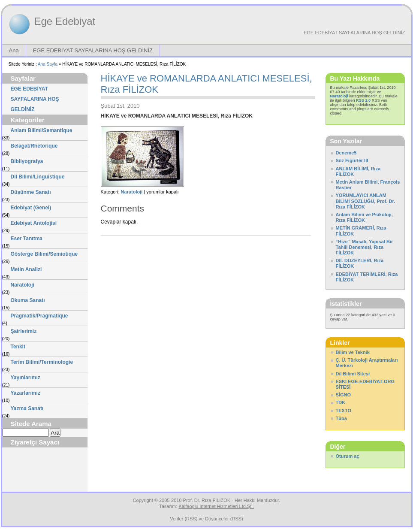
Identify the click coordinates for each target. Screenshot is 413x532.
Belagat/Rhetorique (34, 146)
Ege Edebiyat (65, 21)
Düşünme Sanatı (31, 192)
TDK (341, 402)
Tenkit (18, 347)
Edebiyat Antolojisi (34, 223)
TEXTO (344, 411)
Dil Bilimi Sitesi (353, 374)
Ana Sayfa (48, 64)
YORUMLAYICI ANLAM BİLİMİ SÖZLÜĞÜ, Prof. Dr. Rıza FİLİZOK (366, 201)
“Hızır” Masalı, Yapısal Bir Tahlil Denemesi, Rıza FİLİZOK (365, 247)
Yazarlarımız (26, 393)
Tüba (341, 418)
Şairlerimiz (24, 331)
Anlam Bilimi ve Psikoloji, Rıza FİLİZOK (364, 217)
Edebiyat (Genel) (31, 208)
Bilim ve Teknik (353, 352)
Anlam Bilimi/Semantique (42, 130)
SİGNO (343, 395)
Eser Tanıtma (27, 239)
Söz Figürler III (352, 160)
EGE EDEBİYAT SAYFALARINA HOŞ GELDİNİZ (354, 33)
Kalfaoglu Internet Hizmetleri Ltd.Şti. (216, 506)
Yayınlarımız (26, 378)
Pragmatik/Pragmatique (39, 316)
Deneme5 (346, 153)
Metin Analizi (26, 269)
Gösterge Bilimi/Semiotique (44, 254)
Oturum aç (348, 456)
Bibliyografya (27, 161)
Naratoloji (23, 285)
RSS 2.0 (363, 100)
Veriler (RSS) (184, 519)
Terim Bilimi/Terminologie (42, 362)
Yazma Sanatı (27, 408)
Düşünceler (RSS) (224, 519)
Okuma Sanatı (28, 300)
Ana (14, 50)
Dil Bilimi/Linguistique (38, 177)
